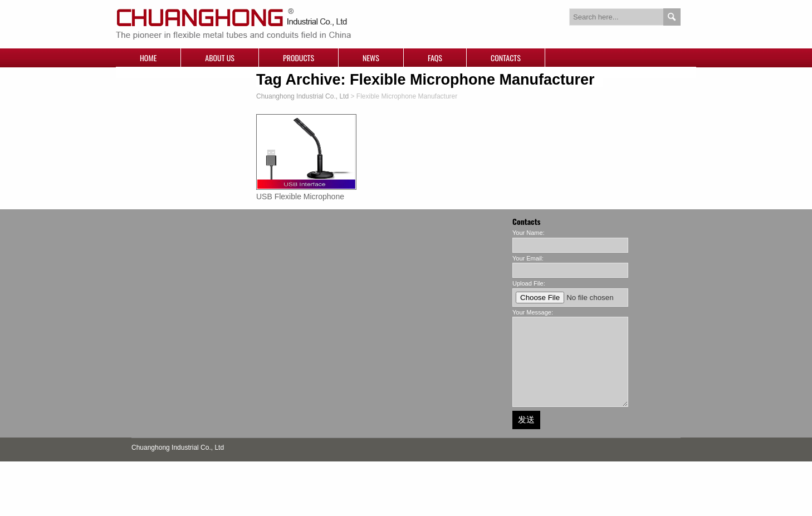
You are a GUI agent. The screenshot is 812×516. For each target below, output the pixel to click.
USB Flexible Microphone (300, 196)
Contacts (506, 58)
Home (148, 58)
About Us (220, 58)
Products (299, 58)
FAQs (435, 58)
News (371, 58)
